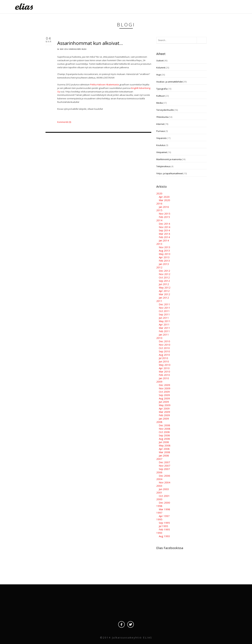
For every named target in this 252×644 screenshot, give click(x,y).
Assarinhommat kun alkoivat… (90, 43)
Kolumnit (161, 68)
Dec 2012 (164, 271)
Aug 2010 (164, 355)
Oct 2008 (164, 432)
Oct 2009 (164, 392)
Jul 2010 (163, 358)
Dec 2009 (164, 385)
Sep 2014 (164, 230)
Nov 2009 (165, 388)
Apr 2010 (164, 368)
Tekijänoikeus (163, 166)
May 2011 (165, 321)
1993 (159, 533)
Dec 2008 (164, 425)
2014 (159, 220)
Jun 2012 (164, 284)
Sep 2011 (164, 314)
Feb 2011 (164, 331)
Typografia (162, 89)
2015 (159, 210)
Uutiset (160, 60)
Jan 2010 (164, 378)
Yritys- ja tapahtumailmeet (170, 173)
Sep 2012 (164, 281)
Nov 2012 (165, 274)
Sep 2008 (164, 435)
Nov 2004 (165, 482)
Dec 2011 (164, 304)
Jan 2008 (164, 455)
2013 (159, 244)
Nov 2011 (165, 308)
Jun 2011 (164, 318)
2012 (159, 267)
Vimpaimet (162, 152)
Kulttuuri (161, 96)
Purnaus (161, 131)
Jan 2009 (164, 419)
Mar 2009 (164, 412)
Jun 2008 (164, 442)
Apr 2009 (164, 408)
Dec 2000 (164, 503)
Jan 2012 (164, 298)
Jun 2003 (164, 489)
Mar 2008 (164, 452)
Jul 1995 (163, 526)
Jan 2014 (164, 240)
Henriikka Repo (75, 49)
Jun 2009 (164, 402)
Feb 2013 (164, 261)
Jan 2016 (164, 207)
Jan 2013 (164, 264)
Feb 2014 (164, 237)
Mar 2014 (164, 234)
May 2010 (165, 365)
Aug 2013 (164, 251)
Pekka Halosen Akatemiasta (105, 85)
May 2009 (165, 405)
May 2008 (165, 445)
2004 (159, 479)
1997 (159, 513)
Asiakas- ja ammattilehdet (169, 82)
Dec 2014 (164, 224)
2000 (159, 499)
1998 (159, 506)
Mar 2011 (164, 328)
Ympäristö (161, 138)
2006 (159, 472)
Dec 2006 (164, 476)
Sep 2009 (164, 395)
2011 (159, 301)
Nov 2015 (165, 214)
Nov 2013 (165, 247)
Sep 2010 (164, 351)
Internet (160, 124)
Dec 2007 (164, 462)
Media (159, 103)
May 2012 (165, 287)
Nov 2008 (165, 429)
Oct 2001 (164, 496)
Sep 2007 (164, 469)
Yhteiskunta (162, 117)
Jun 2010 (164, 361)
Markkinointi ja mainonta (169, 159)
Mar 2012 (164, 294)
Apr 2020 (164, 197)
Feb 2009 (164, 415)
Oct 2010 (164, 348)
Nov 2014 (165, 227)
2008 (159, 422)
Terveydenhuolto (165, 110)
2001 (159, 492)
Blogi (84, 49)
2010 (159, 338)
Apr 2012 (164, 291)
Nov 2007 (165, 466)
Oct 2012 (164, 277)
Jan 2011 (164, 335)
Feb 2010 (164, 375)
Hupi (159, 75)
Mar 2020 (164, 200)
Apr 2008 (164, 449)
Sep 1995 (164, 523)
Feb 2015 (164, 217)
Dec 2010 (164, 341)
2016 (159, 203)
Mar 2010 (164, 371)
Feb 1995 (164, 529)
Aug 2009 (164, 398)
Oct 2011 (164, 311)
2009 (159, 382)
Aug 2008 (164, 439)
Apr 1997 (164, 516)
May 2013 (165, 254)
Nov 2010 (165, 345)
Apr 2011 (164, 324)
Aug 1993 (164, 536)
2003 (159, 486)
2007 (159, 459)
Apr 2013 (164, 257)
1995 (159, 519)
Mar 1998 (164, 509)
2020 (159, 193)
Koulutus (161, 145)
